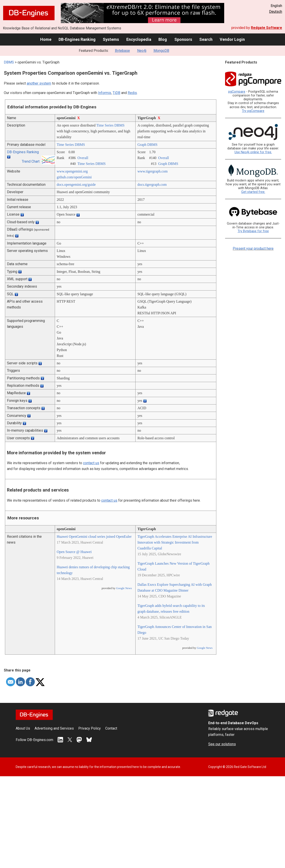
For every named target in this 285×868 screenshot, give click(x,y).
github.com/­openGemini (74, 177)
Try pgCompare (253, 111)
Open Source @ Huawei (74, 552)
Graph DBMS (147, 145)
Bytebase (122, 51)
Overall (83, 158)
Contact (111, 728)
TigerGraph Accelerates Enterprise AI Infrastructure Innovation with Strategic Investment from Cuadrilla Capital (175, 542)
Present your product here (253, 248)
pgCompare (237, 92)
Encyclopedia (139, 39)
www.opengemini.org (72, 171)
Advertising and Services (54, 728)
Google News (124, 588)
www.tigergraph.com (152, 171)
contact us (91, 463)
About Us (23, 728)
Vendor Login (232, 39)
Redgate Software (266, 28)
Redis (132, 93)
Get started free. (253, 192)
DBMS (9, 62)
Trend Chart (31, 161)
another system (39, 83)
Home (46, 39)
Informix (105, 93)
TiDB (116, 93)
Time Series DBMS (110, 125)
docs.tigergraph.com (152, 185)
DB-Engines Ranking (77, 39)
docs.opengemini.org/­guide (76, 185)
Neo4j (142, 51)
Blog (163, 39)
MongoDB (161, 51)
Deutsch (276, 12)
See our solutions (222, 744)
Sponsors (183, 39)
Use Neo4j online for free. (253, 152)
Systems (111, 39)
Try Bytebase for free (253, 231)
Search (206, 39)
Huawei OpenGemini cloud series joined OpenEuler (94, 537)
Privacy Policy (90, 728)
